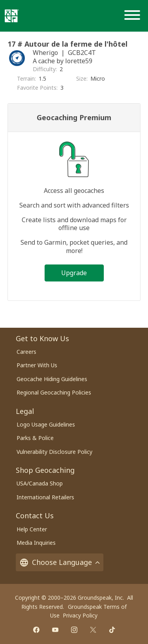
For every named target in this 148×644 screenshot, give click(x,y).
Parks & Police (35, 438)
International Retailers (45, 497)
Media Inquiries (36, 543)
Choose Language (60, 562)
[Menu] (134, 16)
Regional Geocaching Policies (54, 392)
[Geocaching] (12, 16)
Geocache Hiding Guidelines (52, 379)
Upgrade (74, 273)
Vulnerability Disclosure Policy (54, 452)
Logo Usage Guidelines (46, 424)
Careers (26, 352)
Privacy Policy (80, 615)
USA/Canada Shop (40, 483)
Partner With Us (37, 365)
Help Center (32, 529)
